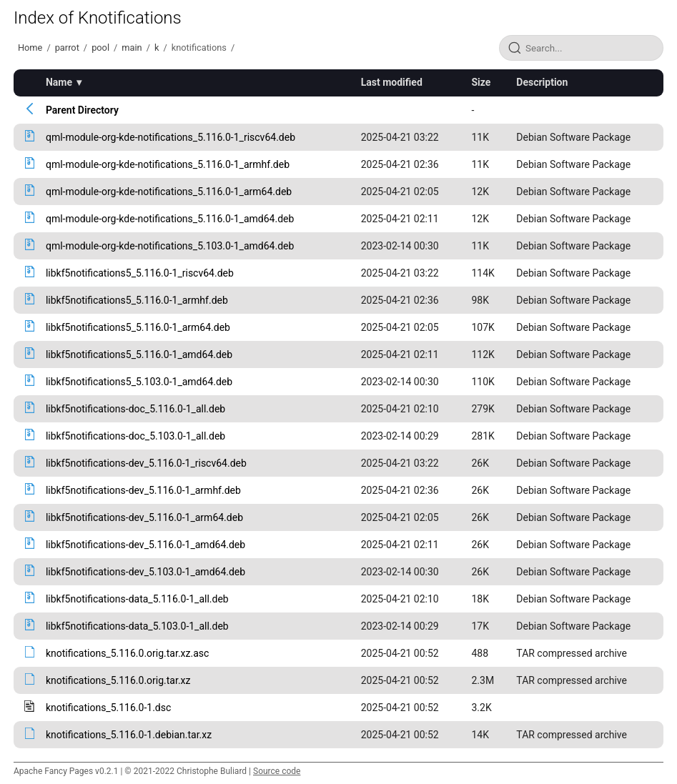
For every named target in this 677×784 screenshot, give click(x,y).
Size (481, 82)
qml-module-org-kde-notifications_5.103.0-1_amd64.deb (170, 246)
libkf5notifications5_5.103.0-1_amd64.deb (139, 382)
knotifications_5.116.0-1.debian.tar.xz (129, 735)
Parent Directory (82, 110)
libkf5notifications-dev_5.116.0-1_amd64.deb (145, 545)
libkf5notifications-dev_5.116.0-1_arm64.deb (144, 517)
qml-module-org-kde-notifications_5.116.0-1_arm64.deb (169, 192)
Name (59, 82)
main (132, 48)
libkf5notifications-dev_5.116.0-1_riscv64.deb (146, 463)
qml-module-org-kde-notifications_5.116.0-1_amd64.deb (170, 219)
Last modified (392, 82)
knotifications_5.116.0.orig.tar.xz (118, 680)
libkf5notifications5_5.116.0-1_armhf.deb (137, 300)
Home (30, 48)
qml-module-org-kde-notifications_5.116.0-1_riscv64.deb (171, 137)
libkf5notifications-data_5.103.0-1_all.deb (137, 626)
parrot (67, 48)
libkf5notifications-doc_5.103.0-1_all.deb (135, 436)
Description (542, 82)
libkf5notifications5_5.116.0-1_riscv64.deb (140, 273)
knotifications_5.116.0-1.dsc (108, 708)
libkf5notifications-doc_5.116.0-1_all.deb (135, 409)
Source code (277, 771)
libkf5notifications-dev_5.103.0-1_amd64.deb (145, 572)
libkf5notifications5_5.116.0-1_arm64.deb (138, 327)
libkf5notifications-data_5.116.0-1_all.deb (137, 599)
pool (100, 48)
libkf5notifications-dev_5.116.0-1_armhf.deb (143, 490)
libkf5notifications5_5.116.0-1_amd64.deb (139, 354)
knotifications (199, 48)
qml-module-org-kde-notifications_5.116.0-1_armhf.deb (168, 164)
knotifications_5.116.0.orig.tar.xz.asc (127, 653)
